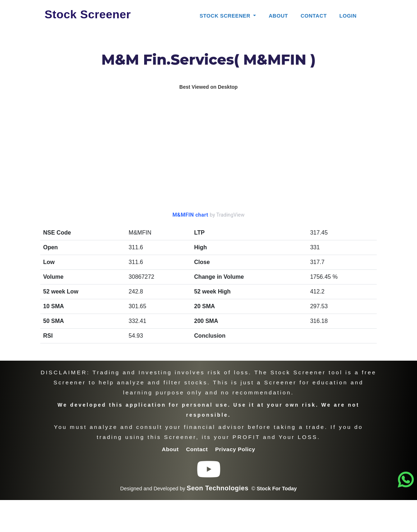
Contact (314, 16)
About (278, 16)
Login (348, 16)
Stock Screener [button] (226, 16)
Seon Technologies (217, 488)
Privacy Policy (235, 449)
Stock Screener (88, 14)
